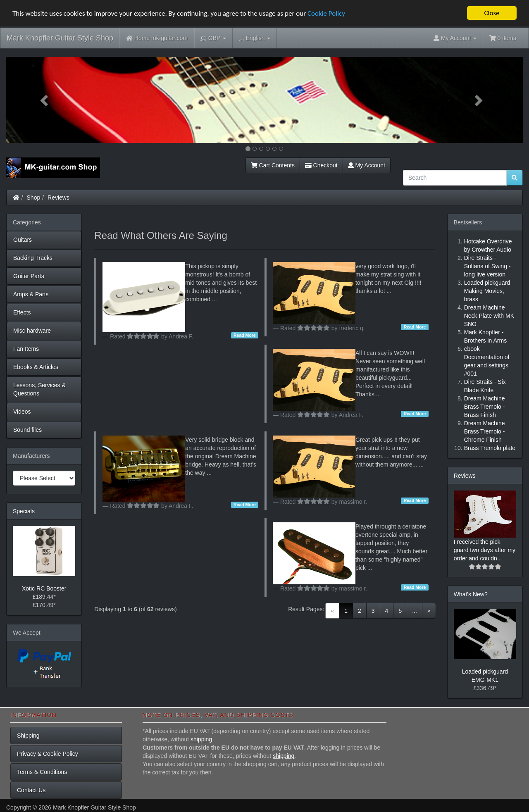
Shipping (28, 736)
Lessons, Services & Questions (39, 389)
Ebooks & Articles (36, 367)
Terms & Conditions (42, 772)
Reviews (58, 198)
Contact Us (31, 790)
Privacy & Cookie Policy (48, 754)
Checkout (321, 165)
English (255, 38)
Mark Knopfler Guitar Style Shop (60, 38)
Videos (22, 412)
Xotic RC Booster (44, 588)
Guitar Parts (29, 276)
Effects (22, 312)
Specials (24, 511)
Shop (34, 198)
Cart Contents (273, 165)
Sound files (27, 430)
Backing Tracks (33, 258)
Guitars (23, 240)
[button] (45, 100)
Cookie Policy (326, 13)
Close (492, 13)
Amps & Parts (31, 294)
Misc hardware (32, 331)
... (415, 611)
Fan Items (26, 349)
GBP (213, 38)
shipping (201, 739)
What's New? (471, 594)
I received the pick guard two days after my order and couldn (485, 550)
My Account (367, 165)
